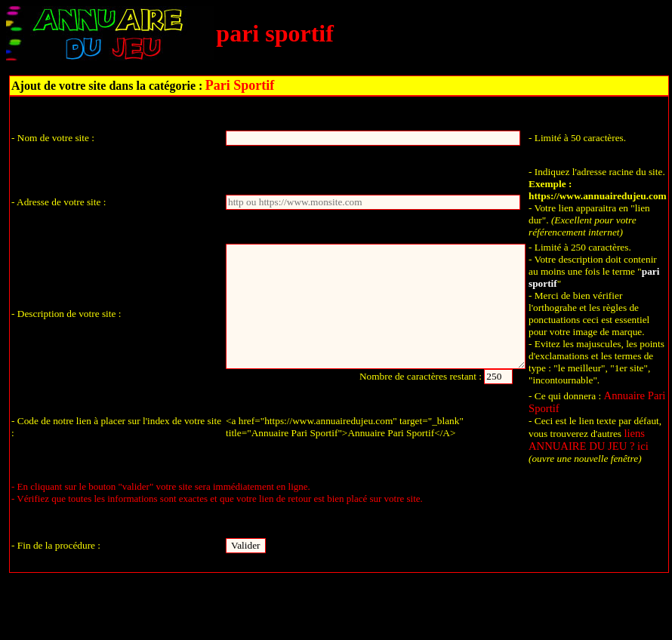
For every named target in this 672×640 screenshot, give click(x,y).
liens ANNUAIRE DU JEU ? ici (589, 440)
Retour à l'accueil (339, 612)
